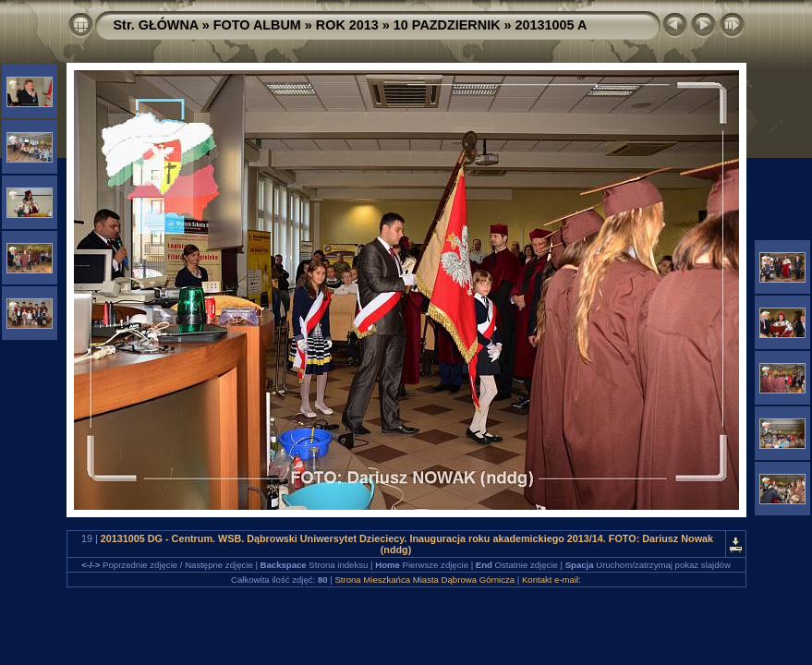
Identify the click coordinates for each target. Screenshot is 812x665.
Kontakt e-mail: (551, 580)
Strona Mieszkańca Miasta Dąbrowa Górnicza (424, 580)
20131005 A (551, 25)
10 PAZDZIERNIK (447, 25)
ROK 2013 (347, 25)
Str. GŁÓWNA (156, 25)
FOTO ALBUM (257, 25)
